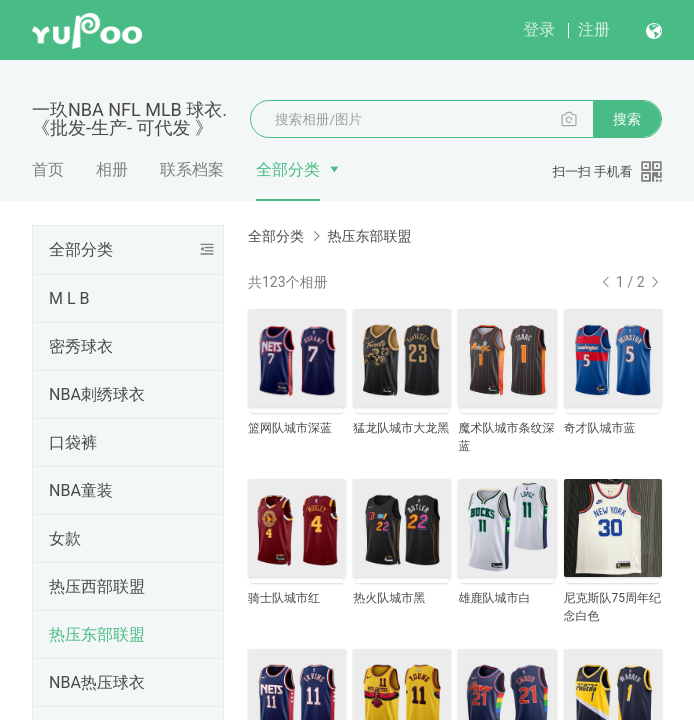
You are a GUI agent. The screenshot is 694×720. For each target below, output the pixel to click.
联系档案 (192, 169)
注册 (594, 29)
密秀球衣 (81, 346)
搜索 (627, 119)
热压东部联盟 (97, 634)
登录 (539, 29)
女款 (65, 538)
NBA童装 (81, 490)
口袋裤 (73, 442)
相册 (112, 169)
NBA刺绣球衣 (97, 394)
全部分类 (288, 169)
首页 (48, 169)
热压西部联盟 (97, 586)
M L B (69, 298)
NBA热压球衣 (97, 682)
